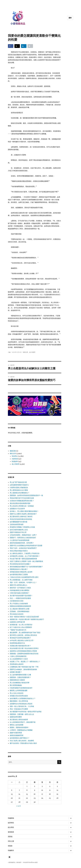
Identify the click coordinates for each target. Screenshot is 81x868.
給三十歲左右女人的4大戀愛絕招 (21, 627)
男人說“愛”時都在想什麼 (18, 482)
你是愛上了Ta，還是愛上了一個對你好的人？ (25, 661)
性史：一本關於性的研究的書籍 (20, 598)
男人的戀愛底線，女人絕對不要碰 (21, 580)
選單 (70, 18)
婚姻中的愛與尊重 (16, 733)
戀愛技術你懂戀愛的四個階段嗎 (20, 606)
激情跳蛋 (11, 832)
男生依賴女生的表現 (17, 614)
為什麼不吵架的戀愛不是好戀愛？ (21, 596)
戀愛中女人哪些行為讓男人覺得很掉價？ (23, 514)
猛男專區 (11, 823)
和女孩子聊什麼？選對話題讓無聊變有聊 (23, 559)
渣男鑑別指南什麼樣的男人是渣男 (21, 572)
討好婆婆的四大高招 (17, 601)
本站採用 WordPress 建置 (30, 862)
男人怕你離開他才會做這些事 (20, 683)
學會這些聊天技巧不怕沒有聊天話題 (22, 498)
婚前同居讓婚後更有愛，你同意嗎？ (22, 543)
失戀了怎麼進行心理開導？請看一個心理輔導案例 (26, 561)
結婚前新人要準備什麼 (17, 622)
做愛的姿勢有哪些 (16, 717)
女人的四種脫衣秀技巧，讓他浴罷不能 (23, 722)
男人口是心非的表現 (17, 693)
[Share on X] (17, 46)
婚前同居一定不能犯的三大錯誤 (20, 588)
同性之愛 (11, 841)
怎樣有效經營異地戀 (17, 524)
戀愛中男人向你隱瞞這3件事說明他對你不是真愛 (26, 545)
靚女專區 (11, 827)
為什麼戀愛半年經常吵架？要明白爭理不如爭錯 (26, 712)
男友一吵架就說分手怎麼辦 (19, 709)
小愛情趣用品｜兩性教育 (15, 862)
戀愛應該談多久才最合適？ (19, 569)
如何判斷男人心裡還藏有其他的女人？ (23, 698)
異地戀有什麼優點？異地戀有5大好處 (22, 527)
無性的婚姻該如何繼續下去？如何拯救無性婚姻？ (26, 567)
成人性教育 (32, 352)
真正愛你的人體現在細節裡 (19, 720)
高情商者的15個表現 (17, 664)
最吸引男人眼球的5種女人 (19, 585)
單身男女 (15, 456)
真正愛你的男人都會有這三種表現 (21, 516)
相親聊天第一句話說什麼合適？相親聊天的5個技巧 (27, 619)
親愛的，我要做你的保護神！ (20, 727)
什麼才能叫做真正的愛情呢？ (20, 593)
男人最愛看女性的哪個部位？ (20, 493)
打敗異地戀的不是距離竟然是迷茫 (21, 688)
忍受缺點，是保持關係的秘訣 (20, 611)
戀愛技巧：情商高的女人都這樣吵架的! (23, 538)
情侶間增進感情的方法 (17, 643)
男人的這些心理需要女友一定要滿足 (22, 506)
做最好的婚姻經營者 (17, 735)
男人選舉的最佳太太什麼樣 (19, 490)
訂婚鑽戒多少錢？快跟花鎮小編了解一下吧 (24, 667)
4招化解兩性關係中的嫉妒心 (19, 485)
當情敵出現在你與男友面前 (19, 696)
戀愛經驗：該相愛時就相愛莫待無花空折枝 (24, 654)
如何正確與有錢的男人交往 (19, 530)
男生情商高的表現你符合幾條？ (20, 564)
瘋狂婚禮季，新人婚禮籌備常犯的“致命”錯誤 (25, 632)
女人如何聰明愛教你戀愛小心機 (20, 675)
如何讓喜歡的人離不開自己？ (20, 738)
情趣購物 (11, 818)
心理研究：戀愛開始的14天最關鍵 (21, 730)
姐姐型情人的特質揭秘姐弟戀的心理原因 (23, 651)
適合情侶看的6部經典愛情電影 (20, 503)
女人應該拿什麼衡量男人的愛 (20, 609)
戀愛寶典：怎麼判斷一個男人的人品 (22, 714)
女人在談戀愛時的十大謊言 (19, 659)
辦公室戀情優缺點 (16, 685)
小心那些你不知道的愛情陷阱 (20, 540)
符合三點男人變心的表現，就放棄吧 (22, 741)
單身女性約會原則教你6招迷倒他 (21, 519)
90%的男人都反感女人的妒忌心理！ (22, 640)
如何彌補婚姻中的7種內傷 (19, 522)
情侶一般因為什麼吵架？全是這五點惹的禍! (24, 617)
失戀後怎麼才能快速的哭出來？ (20, 646)
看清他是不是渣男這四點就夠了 (20, 638)
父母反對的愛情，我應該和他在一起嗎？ (23, 535)
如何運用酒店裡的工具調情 (19, 574)
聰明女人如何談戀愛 (17, 725)
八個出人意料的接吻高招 (18, 656)
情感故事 (15, 461)
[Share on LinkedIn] (24, 46)
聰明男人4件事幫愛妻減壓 (19, 691)
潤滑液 (10, 837)
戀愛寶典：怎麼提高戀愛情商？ (20, 677)
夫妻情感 (15, 459)
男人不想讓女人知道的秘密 (19, 603)
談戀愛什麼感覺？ (16, 672)
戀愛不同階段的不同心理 (18, 532)
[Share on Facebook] (11, 46)
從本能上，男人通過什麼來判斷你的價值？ (24, 511)
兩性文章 (26, 352)
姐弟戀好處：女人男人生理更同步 (21, 625)
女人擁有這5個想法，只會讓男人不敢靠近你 (25, 553)
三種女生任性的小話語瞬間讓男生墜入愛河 (24, 577)
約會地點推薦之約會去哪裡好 (20, 590)
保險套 (10, 846)
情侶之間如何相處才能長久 (19, 551)
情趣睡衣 (11, 850)
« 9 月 (19, 806)
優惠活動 (13, 451)
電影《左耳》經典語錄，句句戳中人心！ (23, 582)
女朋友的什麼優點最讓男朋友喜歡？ (22, 501)
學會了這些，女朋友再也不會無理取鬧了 (23, 548)
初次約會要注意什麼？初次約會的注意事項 (24, 648)
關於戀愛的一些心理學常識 (19, 701)
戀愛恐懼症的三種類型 (17, 680)
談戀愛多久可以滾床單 (17, 509)
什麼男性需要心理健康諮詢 (19, 487)
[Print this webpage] (30, 46)
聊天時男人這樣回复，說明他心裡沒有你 (23, 635)
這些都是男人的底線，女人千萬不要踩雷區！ (25, 556)
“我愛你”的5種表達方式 (18, 630)
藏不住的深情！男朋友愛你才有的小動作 (23, 743)
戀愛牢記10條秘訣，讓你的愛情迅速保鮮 (23, 669)
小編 (9, 352)
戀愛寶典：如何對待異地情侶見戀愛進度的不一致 (26, 495)
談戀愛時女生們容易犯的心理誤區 (21, 704)
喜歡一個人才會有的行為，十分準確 (22, 706)
